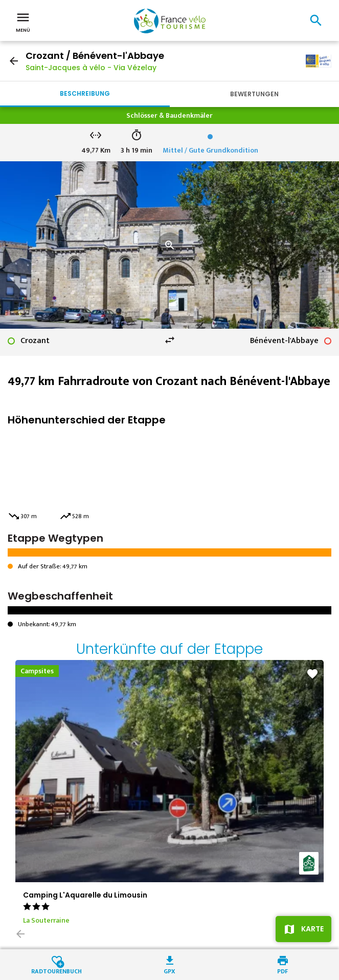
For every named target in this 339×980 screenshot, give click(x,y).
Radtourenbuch (56, 971)
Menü (23, 22)
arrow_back (14, 61)
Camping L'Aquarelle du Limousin (85, 895)
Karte (312, 929)
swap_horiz (170, 340)
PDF (282, 971)
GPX (169, 971)
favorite (312, 674)
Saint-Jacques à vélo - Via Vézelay (91, 68)
